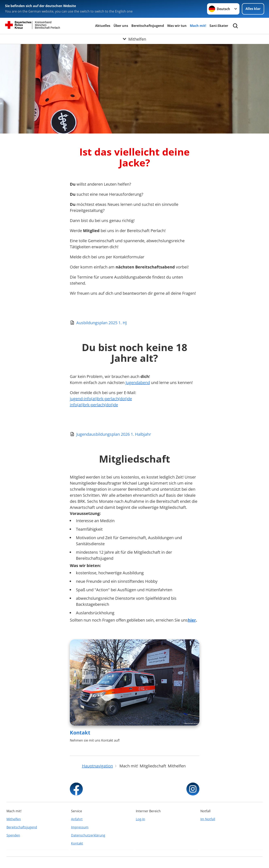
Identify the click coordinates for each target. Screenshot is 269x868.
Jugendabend (138, 382)
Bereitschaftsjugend (148, 26)
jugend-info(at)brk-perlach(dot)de (101, 399)
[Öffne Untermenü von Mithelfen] (134, 39)
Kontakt (80, 732)
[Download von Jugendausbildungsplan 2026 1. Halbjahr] (135, 434)
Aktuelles (103, 26)
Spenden (13, 835)
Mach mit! (198, 26)
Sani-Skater (219, 26)
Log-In (140, 819)
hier (192, 620)
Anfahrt (77, 819)
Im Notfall (208, 819)
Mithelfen (14, 819)
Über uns (121, 26)
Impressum (80, 827)
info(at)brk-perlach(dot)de (94, 405)
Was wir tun (177, 26)
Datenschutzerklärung (88, 835)
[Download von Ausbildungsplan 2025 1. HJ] (135, 323)
